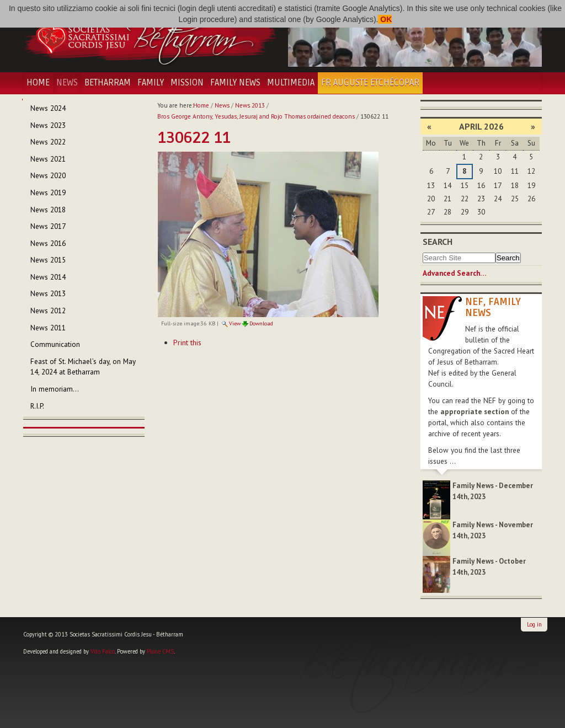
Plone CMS (160, 651)
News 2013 (250, 105)
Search (438, 242)
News (67, 83)
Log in (534, 624)
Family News (235, 83)
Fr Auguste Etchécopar (370, 83)
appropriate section (475, 412)
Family (151, 83)
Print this (187, 342)
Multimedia (291, 83)
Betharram (108, 83)
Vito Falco (103, 651)
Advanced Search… (454, 273)
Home (38, 83)
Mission (187, 83)
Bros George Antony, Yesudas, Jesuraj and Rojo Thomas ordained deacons (256, 116)
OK (385, 19)
